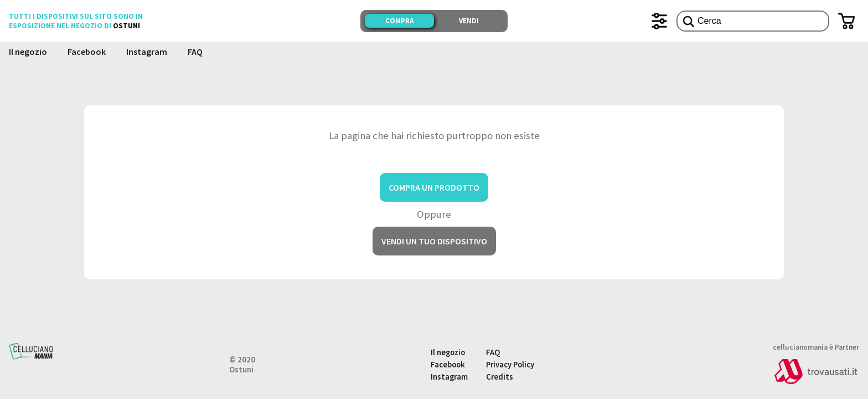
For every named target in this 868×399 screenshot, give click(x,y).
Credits (500, 377)
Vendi (469, 21)
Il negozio (28, 52)
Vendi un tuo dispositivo (434, 241)
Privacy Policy (510, 365)
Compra (400, 21)
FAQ (195, 52)
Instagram (147, 52)
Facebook (87, 52)
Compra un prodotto (434, 187)
